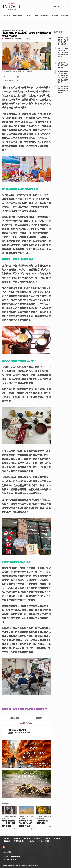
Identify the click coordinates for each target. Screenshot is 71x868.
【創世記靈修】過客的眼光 (43, 822)
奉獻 (59, 6)
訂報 (55, 6)
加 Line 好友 (13, 718)
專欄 (36, 15)
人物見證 (28, 15)
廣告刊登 (37, 838)
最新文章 (7, 15)
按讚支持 (38, 718)
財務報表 (32, 841)
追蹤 (27, 39)
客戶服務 (57, 838)
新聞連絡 (17, 838)
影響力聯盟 (45, 15)
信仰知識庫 (65, 15)
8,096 (10, 81)
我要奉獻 (12, 734)
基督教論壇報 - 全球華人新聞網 (12, 6)
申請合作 (47, 838)
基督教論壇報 (18, 15)
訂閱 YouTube (26, 723)
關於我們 (7, 838)
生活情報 (55, 15)
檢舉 (50, 38)
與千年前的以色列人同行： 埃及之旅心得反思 (26, 823)
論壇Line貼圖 (7, 852)
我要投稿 (27, 838)
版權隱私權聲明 (19, 841)
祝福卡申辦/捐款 (44, 841)
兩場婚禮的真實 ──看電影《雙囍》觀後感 (8, 823)
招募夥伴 (7, 841)
